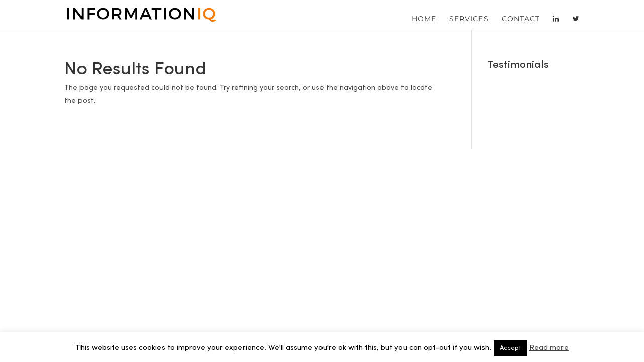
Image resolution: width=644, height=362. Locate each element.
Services (469, 19)
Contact (521, 19)
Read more (549, 348)
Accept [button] (510, 348)
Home (424, 19)
